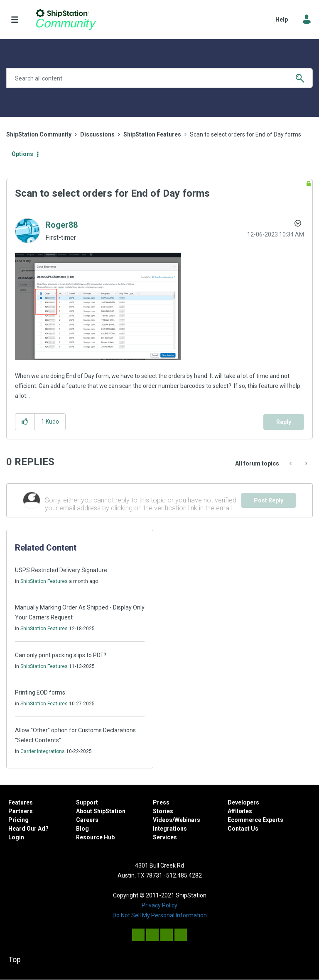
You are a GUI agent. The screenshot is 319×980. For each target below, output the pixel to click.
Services (165, 837)
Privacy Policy (159, 905)
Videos (163, 820)
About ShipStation (101, 811)
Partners (21, 811)
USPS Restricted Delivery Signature (61, 570)
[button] (98, 306)
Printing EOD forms (40, 692)
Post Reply (269, 500)
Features (21, 802)
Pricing (18, 820)
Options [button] (22, 154)
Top (15, 959)
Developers (243, 802)
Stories (163, 811)
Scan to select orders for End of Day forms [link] (245, 134)
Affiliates (240, 811)
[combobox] (159, 78)
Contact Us (243, 829)
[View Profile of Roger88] (61, 225)
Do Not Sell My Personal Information (160, 915)
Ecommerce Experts (255, 820)
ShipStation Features (152, 134)
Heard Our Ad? (28, 829)
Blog (82, 829)
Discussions (97, 134)
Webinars (187, 820)
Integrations (170, 829)
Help (282, 20)
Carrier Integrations (43, 751)
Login (16, 837)
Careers (87, 820)
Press (161, 802)
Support (87, 802)
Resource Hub (95, 837)
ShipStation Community (66, 20)
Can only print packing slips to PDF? (61, 655)
